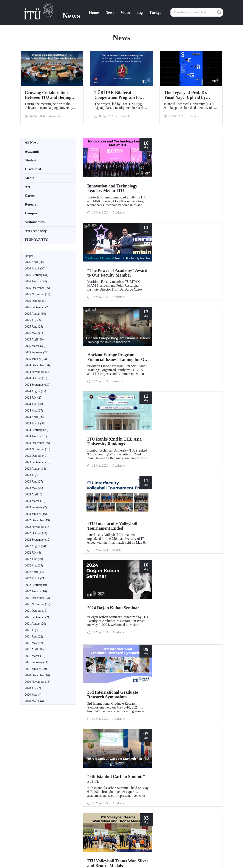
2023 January (36, 514)
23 (88, 597)
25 (94, 597)
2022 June (34, 559)
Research (32, 204)
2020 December (37, 675)
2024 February (37, 430)
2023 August (36, 469)
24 (91, 597)
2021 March (35, 656)
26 (98, 597)
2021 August (36, 624)
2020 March (34, 701)
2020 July (33, 688)
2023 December (37, 443)
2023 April (34, 494)
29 (108, 597)
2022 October (36, 533)
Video (125, 12)
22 (84, 597)
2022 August (36, 546)
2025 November (38, 294)
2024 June (34, 404)
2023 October (36, 456)
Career (30, 196)
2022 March (35, 578)
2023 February (36, 507)
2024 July (34, 398)
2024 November (38, 372)
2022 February (36, 585)
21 (81, 597)
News (110, 12)
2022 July (33, 553)
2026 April (34, 262)
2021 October (36, 611)
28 (105, 597)
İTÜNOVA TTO (37, 240)
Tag (140, 12)
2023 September (38, 462)
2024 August (36, 391)
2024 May (34, 411)
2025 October (36, 301)
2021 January (36, 669)
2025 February (37, 352)
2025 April (34, 340)
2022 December (37, 520)
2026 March (35, 268)
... (78, 597)
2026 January (36, 281)
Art (28, 187)
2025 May (34, 333)
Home (94, 12)
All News (32, 143)
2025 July (34, 320)
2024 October (36, 378)
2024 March (35, 423)
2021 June (34, 637)
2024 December (37, 365)
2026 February (37, 275)
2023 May (34, 488)
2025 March (35, 346)
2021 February (37, 662)
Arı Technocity (36, 231)
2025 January (36, 359)
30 (112, 597)
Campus (31, 213)
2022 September (38, 540)
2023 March (35, 501)
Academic (32, 151)
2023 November (38, 449)
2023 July (34, 475)
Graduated (33, 169)
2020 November (38, 682)
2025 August (36, 314)
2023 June (34, 482)
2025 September (38, 307)
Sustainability (35, 222)
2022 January (36, 591)
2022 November (38, 527)
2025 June (34, 327)
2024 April (34, 417)
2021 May (34, 643)
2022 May (34, 566)
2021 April (34, 649)
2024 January (36, 436)
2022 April (34, 572)
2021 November (38, 604)
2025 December (37, 288)
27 (101, 597)
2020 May (33, 695)
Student (31, 160)
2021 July (34, 630)
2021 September (38, 617)
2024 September (38, 385)
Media (30, 178)
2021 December (37, 598)
